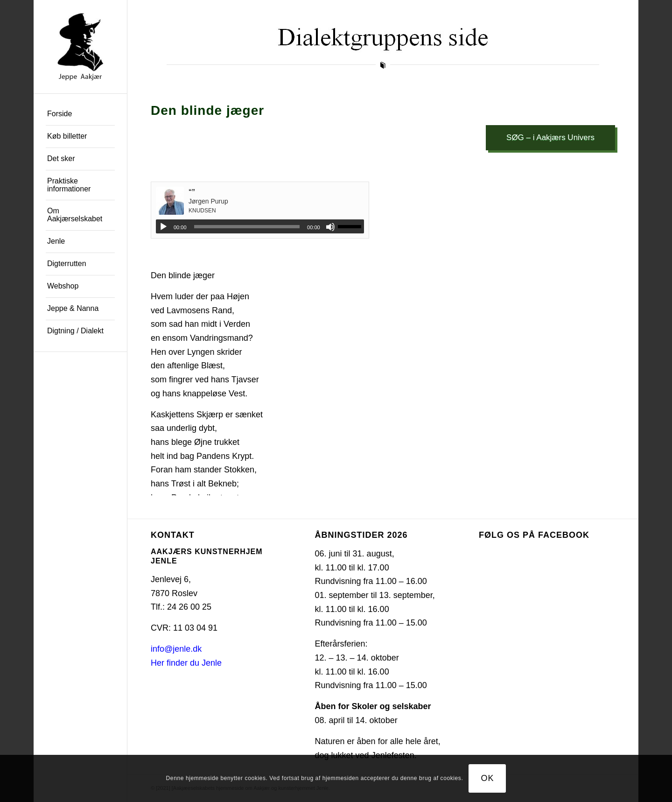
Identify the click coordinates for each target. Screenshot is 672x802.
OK (488, 778)
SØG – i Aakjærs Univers (550, 137)
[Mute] (330, 227)
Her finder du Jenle (186, 663)
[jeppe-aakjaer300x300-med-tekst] (80, 47)
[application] (260, 226)
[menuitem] (80, 114)
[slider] (247, 227)
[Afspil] (163, 227)
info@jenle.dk (176, 649)
